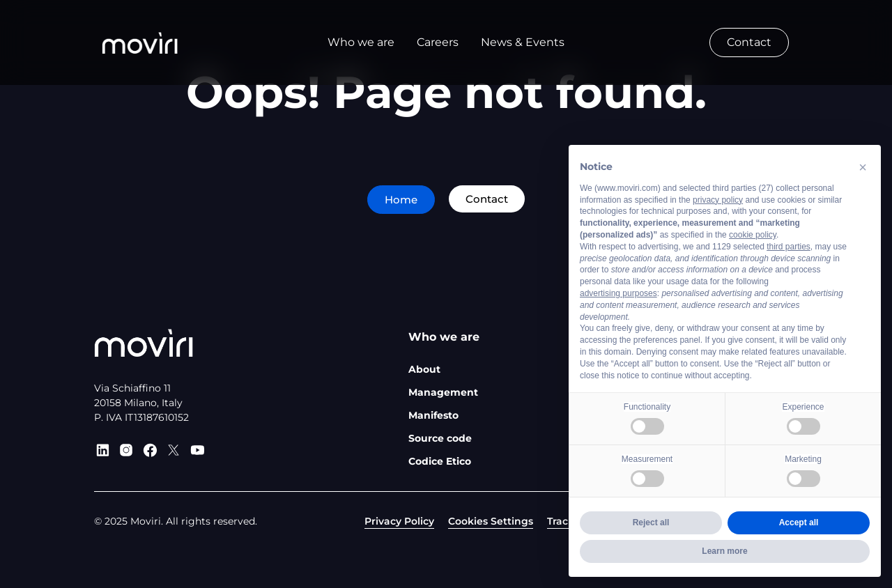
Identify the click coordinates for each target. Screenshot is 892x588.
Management (443, 392)
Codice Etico (440, 461)
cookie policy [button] (753, 235)
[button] (863, 167)
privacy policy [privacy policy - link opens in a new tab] (718, 200)
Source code (440, 438)
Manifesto (433, 415)
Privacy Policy (399, 521)
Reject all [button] (651, 523)
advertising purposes (618, 293)
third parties (789, 247)
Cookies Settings (491, 521)
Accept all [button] (799, 523)
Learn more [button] (724, 551)
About (424, 369)
